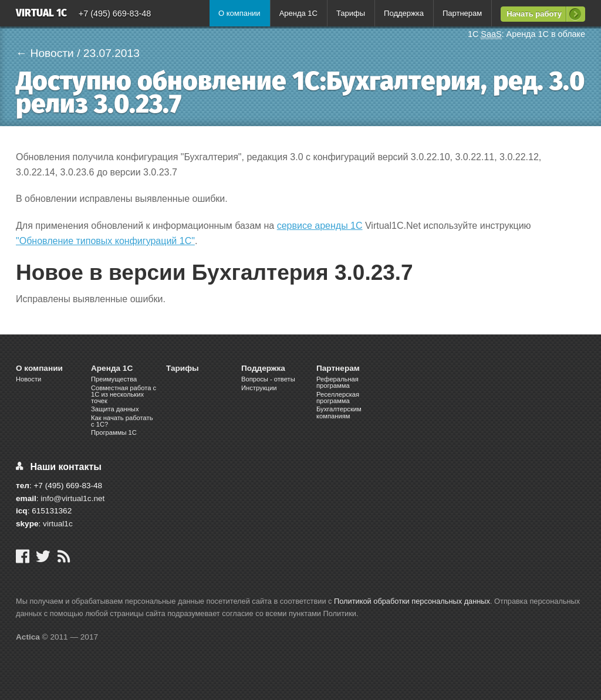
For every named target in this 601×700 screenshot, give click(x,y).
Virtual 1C (41, 14)
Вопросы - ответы (268, 379)
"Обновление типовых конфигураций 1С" (105, 241)
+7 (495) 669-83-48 (115, 13)
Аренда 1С (298, 13)
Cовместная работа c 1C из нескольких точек (124, 394)
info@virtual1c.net (72, 498)
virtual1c (58, 524)
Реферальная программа (337, 382)
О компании (239, 13)
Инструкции (259, 388)
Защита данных (115, 409)
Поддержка (404, 13)
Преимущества (114, 379)
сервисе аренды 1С (320, 226)
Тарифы (351, 13)
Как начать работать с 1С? (122, 421)
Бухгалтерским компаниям (339, 412)
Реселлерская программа (338, 398)
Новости (28, 379)
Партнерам (462, 13)
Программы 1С (114, 432)
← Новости (45, 53)
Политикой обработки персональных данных (412, 601)
